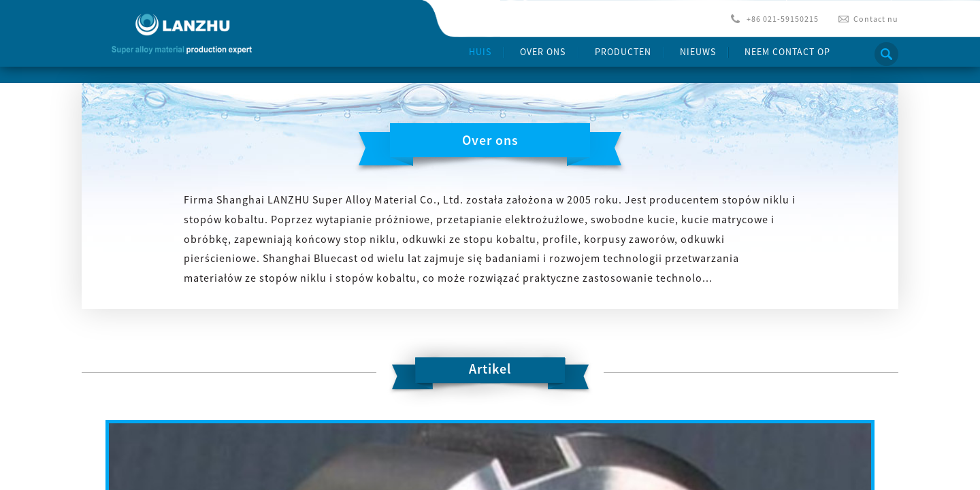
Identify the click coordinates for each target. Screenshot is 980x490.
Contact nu (876, 19)
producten (623, 52)
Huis (480, 52)
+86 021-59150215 (783, 19)
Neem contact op (787, 52)
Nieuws (698, 52)
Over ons (543, 52)
